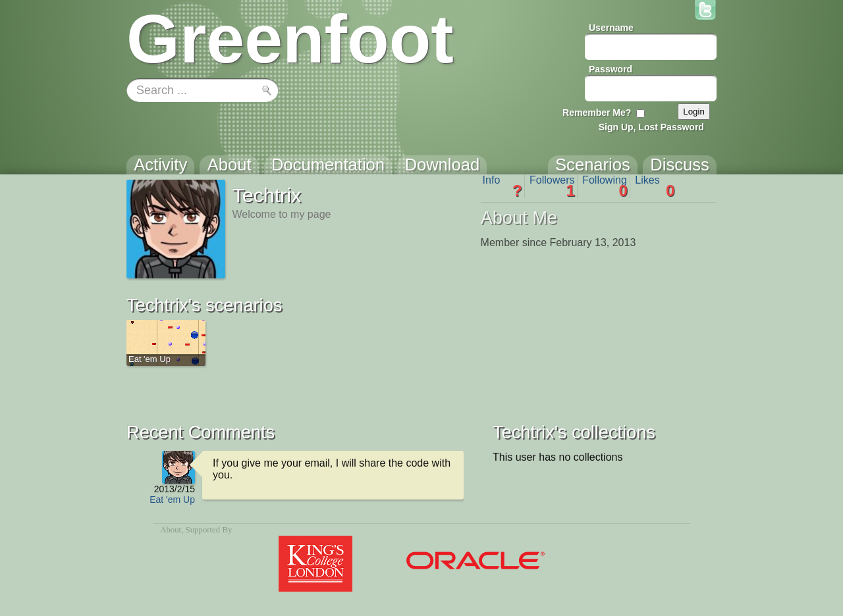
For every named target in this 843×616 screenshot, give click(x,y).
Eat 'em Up (172, 500)
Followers (552, 186)
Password (611, 69)
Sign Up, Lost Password (651, 127)
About (171, 530)
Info (503, 186)
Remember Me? (597, 113)
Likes (655, 186)
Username (611, 28)
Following (605, 186)
